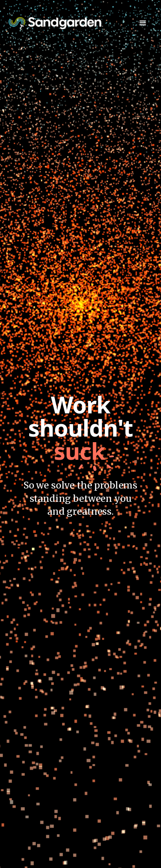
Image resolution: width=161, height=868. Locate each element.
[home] (56, 23)
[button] (143, 23)
